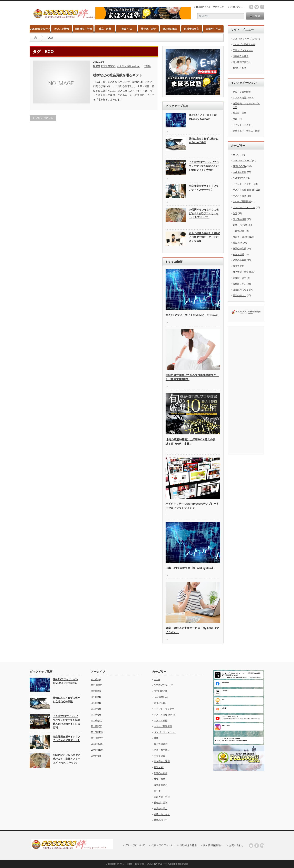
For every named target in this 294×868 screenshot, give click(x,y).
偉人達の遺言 (170, 29)
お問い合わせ (237, 7)
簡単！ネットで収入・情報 (246, 131)
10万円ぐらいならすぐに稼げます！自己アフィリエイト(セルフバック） (204, 213)
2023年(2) (96, 679)
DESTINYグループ (40, 29)
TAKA (147, 66)
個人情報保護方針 (242, 62)
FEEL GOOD (108, 66)
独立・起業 (105, 29)
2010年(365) (97, 744)
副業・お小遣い (241, 225)
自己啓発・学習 (83, 29)
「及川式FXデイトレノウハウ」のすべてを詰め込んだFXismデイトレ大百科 (204, 166)
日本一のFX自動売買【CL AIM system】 (190, 568)
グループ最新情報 (242, 92)
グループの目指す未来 (244, 44)
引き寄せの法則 (241, 237)
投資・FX (126, 29)
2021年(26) (96, 685)
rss (251, 7)
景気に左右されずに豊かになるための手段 (204, 141)
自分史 (236, 266)
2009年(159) (97, 750)
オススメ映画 (239, 196)
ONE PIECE (239, 178)
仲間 (235, 213)
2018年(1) (96, 703)
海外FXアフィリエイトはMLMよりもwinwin (203, 117)
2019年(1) (96, 697)
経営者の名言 (192, 29)
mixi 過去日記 (240, 172)
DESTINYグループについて (210, 7)
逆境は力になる (241, 290)
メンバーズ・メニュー (244, 207)
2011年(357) (97, 738)
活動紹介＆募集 (241, 56)
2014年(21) (96, 721)
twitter (257, 7)
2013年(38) (96, 726)
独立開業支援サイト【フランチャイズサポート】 (204, 188)
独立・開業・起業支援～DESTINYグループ (144, 864)
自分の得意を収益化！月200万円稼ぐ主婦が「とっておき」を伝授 (205, 237)
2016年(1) (96, 709)
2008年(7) (96, 756)
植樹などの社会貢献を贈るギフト (118, 75)
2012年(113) (97, 732)
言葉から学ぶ (213, 29)
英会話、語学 (148, 29)
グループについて (135, 845)
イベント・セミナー (243, 125)
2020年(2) (96, 691)
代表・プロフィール (243, 50)
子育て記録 (238, 231)
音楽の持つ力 (239, 295)
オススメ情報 (62, 29)
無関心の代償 (239, 248)
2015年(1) (96, 715)
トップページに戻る (43, 118)
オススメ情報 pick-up (128, 66)
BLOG (96, 66)
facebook (262, 7)
